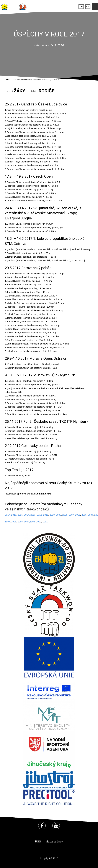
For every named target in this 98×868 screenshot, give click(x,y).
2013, (33, 515)
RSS (38, 841)
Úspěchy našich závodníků (30, 80)
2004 (90, 515)
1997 (7, 522)
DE (81, 7)
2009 (59, 515)
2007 (71, 515)
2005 (84, 515)
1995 (20, 522)
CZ (88, 7)
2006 (78, 515)
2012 (39, 515)
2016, (14, 515)
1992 (39, 522)
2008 (65, 515)
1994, (27, 522)
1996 (14, 522)
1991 (45, 522)
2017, (8, 515)
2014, (27, 515)
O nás (13, 80)
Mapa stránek (54, 841)
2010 (52, 515)
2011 (46, 515)
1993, (33, 522)
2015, (21, 515)
